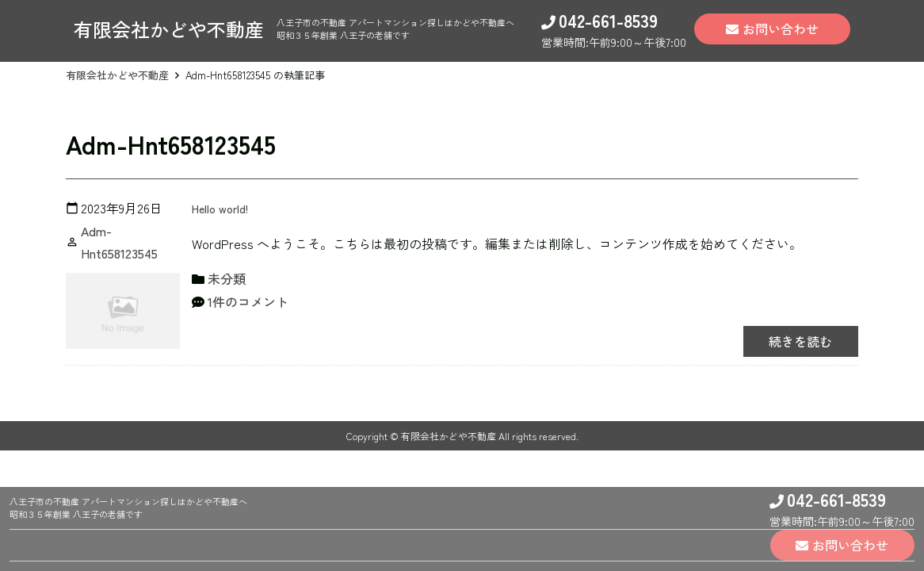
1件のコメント (248, 301)
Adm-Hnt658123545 (119, 242)
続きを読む (795, 341)
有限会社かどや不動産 (117, 75)
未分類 (227, 278)
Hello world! (223, 208)
